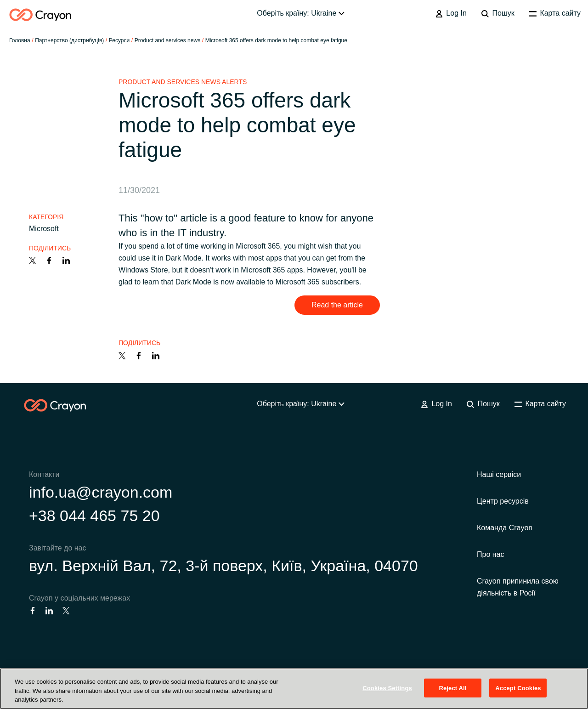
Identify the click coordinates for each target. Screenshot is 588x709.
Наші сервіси (499, 474)
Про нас (490, 554)
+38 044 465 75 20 (94, 516)
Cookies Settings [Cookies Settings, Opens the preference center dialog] (387, 688)
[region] (294, 689)
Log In (451, 13)
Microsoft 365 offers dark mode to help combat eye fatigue (276, 40)
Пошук (498, 13)
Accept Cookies (518, 688)
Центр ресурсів (503, 501)
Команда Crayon (505, 528)
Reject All (452, 688)
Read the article (337, 305)
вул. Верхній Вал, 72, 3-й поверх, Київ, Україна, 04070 (223, 566)
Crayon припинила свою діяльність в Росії (518, 587)
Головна (20, 40)
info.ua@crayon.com (101, 492)
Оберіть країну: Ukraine (300, 13)
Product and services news (167, 40)
